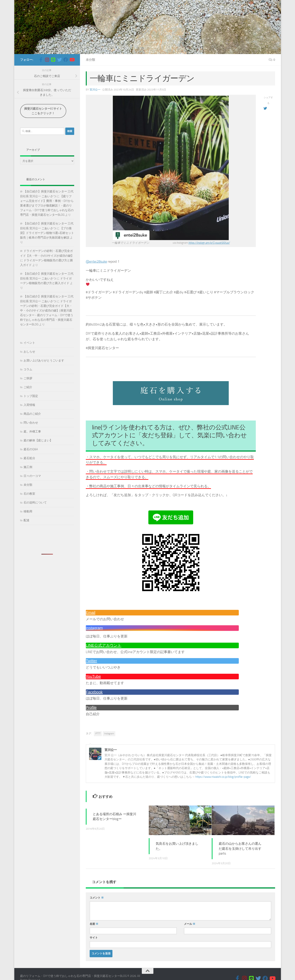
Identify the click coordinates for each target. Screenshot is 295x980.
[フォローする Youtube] (72, 60)
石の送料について (35, 503)
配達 (26, 520)
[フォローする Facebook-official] (41, 60)
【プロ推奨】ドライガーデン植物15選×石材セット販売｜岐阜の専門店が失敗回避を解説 (47, 233)
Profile (91, 707)
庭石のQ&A (31, 449)
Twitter (91, 661)
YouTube (93, 676)
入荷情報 (29, 405)
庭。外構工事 (32, 432)
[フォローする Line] (53, 60)
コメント (97, 898)
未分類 (90, 60)
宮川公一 (95, 90)
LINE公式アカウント (104, 645)
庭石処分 (29, 458)
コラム (28, 369)
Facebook (94, 692)
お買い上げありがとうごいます (44, 361)
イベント (29, 343)
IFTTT (98, 734)
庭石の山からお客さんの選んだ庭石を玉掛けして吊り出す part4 (240, 848)
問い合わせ (31, 423)
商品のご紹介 (32, 414)
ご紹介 (28, 387)
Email (91, 613)
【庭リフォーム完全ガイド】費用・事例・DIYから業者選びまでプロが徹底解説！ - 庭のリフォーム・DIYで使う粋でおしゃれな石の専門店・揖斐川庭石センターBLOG (47, 206)
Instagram (94, 628)
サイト (94, 938)
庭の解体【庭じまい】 (38, 440)
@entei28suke (96, 262)
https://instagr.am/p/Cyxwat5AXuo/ (209, 243)
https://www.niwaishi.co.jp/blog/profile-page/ (223, 777)
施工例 (28, 467)
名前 (94, 924)
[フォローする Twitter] (60, 60)
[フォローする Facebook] (66, 60)
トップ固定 (31, 396)
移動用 (28, 511)
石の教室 (29, 494)
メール (190, 924)
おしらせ (29, 352)
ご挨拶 (28, 378)
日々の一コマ (32, 476)
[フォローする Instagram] (47, 60)
